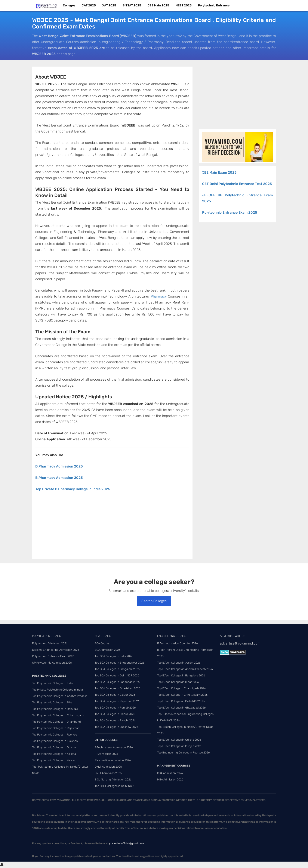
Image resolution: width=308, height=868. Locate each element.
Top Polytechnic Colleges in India (53, 683)
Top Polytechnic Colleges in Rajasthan (56, 728)
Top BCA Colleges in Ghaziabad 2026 (118, 688)
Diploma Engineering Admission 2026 (56, 650)
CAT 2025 (89, 5)
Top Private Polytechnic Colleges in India (57, 690)
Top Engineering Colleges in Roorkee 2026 (184, 753)
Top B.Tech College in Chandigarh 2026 (182, 688)
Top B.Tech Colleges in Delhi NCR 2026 (181, 701)
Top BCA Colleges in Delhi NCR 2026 (117, 675)
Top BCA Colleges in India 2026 (114, 656)
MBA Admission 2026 (170, 779)
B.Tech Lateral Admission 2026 (114, 747)
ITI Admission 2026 (106, 754)
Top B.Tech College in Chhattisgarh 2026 (182, 695)
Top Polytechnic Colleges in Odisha (54, 747)
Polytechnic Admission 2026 (50, 643)
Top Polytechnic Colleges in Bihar (53, 702)
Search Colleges (154, 601)
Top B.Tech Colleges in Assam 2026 (179, 663)
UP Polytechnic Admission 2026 (52, 663)
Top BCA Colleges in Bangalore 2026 (117, 669)
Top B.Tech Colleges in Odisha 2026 (179, 740)
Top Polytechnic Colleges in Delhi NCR (56, 709)
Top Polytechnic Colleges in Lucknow (55, 741)
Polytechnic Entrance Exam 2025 (230, 212)
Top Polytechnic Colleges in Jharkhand (56, 722)
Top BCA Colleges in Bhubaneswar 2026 (120, 663)
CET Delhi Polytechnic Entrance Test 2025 (237, 184)
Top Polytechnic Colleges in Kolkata (54, 754)
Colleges (69, 5)
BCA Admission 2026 (108, 650)
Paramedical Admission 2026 (113, 760)
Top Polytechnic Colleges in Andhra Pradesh (60, 696)
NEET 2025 (184, 5)
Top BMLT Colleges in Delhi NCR (114, 786)
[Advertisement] (112, 527)
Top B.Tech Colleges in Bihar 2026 (178, 682)
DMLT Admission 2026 (108, 767)
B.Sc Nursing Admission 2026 (113, 779)
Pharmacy (159, 296)
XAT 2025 (109, 5)
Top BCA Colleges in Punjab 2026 (115, 708)
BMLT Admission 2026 (108, 773)
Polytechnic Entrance (214, 5)
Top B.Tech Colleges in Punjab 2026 (179, 746)
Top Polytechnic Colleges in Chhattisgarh (58, 715)
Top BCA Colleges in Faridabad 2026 (117, 682)
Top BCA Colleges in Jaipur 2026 (115, 695)
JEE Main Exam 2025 (219, 172)
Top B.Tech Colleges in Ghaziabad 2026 (181, 708)
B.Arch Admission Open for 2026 (178, 643)
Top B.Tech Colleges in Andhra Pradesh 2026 (185, 669)
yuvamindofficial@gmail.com (127, 843)
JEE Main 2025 (158, 5)
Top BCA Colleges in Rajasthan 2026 (117, 701)
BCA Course (102, 643)
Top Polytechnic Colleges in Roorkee (55, 735)
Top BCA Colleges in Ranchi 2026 (115, 720)
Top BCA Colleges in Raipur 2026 (115, 714)
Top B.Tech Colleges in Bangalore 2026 (181, 675)
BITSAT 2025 (132, 5)
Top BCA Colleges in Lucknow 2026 (116, 727)
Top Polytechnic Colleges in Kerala (53, 760)
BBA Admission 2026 (170, 773)
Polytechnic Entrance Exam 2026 (53, 656)
